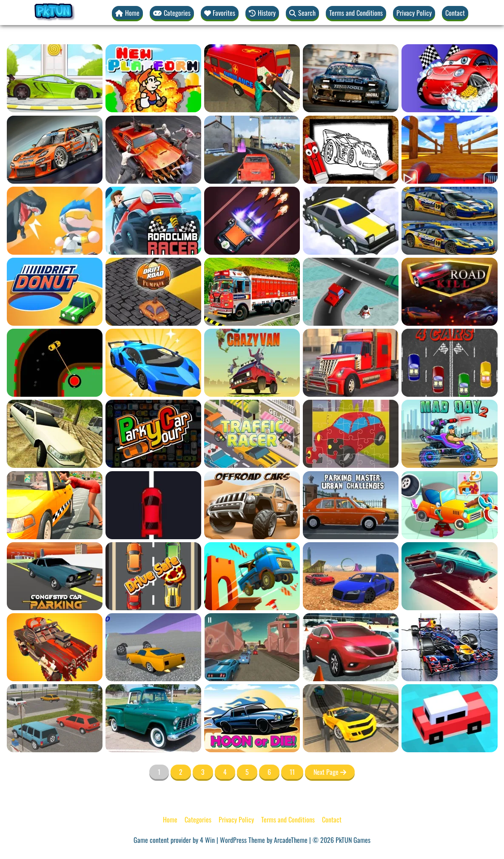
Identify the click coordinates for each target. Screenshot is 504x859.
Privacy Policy (414, 13)
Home (170, 820)
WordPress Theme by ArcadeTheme (264, 840)
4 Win (207, 840)
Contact (455, 13)
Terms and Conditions (356, 13)
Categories (198, 820)
